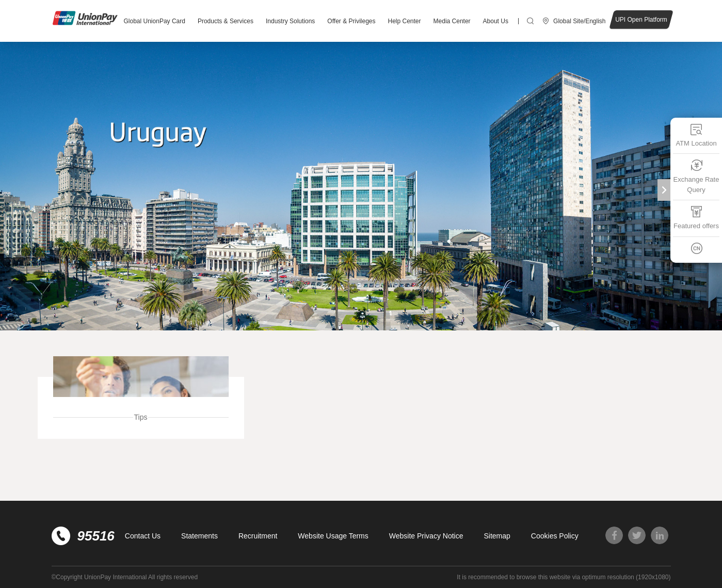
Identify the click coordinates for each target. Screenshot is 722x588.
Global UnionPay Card (155, 21)
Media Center (452, 21)
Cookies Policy (555, 536)
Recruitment (258, 536)
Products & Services (226, 21)
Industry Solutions (290, 21)
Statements (199, 536)
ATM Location (696, 135)
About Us (496, 21)
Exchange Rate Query (696, 176)
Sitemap (497, 536)
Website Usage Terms (333, 536)
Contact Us (143, 536)
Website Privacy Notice (426, 536)
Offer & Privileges (351, 21)
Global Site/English (579, 21)
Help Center (405, 21)
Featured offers (696, 218)
